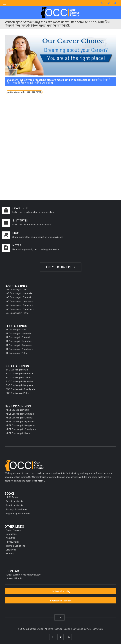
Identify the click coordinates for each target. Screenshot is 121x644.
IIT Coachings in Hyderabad (19, 341)
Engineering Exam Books (18, 514)
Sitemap (10, 554)
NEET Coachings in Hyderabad (21, 422)
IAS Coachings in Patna (17, 313)
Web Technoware (95, 629)
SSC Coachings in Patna (18, 393)
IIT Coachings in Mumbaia (18, 333)
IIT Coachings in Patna (17, 353)
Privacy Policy (13, 542)
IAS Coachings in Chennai (18, 297)
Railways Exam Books (17, 509)
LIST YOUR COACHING (61, 267)
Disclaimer (11, 550)
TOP (59, 617)
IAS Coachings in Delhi (17, 290)
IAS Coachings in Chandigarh (20, 309)
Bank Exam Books (15, 505)
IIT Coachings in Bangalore (19, 345)
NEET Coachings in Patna (18, 433)
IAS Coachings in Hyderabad (20, 301)
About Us (10, 538)
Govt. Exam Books (15, 501)
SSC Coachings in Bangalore (20, 385)
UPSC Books (12, 497)
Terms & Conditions (15, 546)
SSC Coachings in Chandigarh (20, 389)
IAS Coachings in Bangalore (19, 305)
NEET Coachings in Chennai (19, 418)
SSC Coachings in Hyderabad (20, 381)
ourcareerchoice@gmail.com (27, 575)
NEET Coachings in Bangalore (20, 425)
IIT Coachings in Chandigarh (19, 349)
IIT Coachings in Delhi (16, 330)
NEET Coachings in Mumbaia (20, 414)
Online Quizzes (13, 530)
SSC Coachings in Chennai (19, 378)
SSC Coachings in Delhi (17, 370)
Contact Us (11, 534)
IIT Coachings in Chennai (18, 337)
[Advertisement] (60, 124)
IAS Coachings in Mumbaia (19, 293)
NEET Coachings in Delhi (18, 410)
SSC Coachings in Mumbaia (19, 374)
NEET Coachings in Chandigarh (21, 429)
